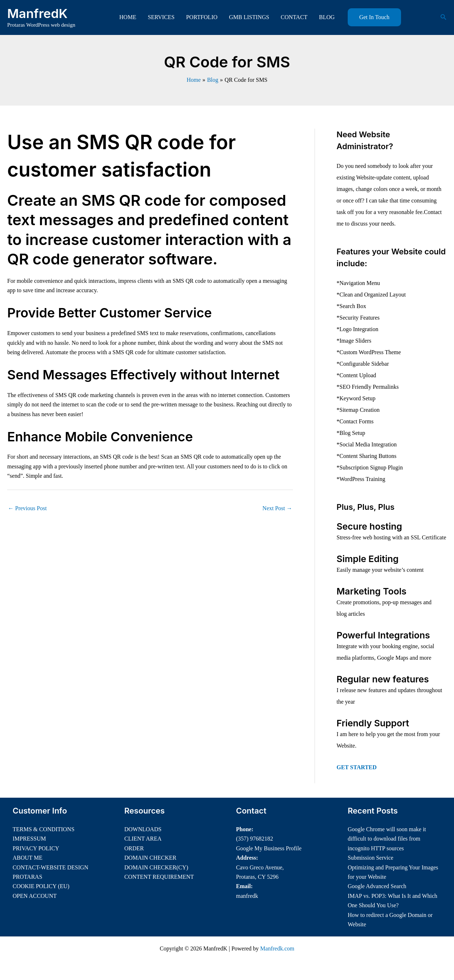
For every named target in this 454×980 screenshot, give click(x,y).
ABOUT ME (28, 858)
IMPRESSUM (29, 839)
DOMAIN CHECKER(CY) (156, 867)
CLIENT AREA (143, 839)
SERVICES (161, 17)
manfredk (247, 896)
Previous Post (27, 508)
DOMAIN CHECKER (150, 858)
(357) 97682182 (255, 839)
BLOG (327, 17)
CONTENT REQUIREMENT (159, 877)
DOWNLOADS (143, 829)
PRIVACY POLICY (36, 848)
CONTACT (294, 17)
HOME (128, 17)
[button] (374, 17)
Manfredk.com (277, 948)
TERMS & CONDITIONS (44, 829)
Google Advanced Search (377, 886)
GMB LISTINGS (249, 17)
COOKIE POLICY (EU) (41, 886)
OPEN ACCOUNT (35, 896)
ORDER (134, 848)
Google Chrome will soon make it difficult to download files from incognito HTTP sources (387, 839)
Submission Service (371, 858)
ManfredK (37, 13)
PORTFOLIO (202, 17)
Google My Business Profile (269, 848)
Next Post (277, 508)
